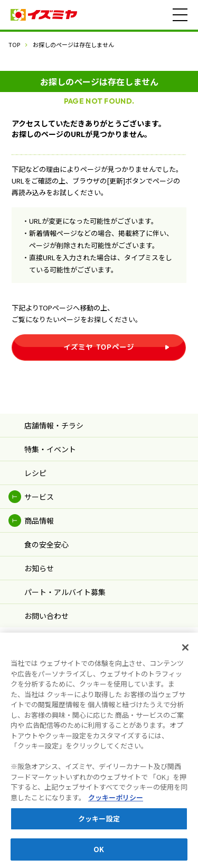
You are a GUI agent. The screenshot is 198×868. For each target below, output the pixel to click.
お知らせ (39, 573)
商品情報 (39, 526)
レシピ (35, 478)
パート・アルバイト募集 (65, 597)
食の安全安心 (46, 550)
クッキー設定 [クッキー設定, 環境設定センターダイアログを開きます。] (99, 824)
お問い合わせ (46, 621)
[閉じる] (185, 653)
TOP (14, 44)
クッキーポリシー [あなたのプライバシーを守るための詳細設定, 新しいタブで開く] (116, 803)
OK (99, 855)
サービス (39, 502)
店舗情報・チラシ (54, 431)
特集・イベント (50, 454)
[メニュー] (180, 15)
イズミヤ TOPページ (99, 350)
